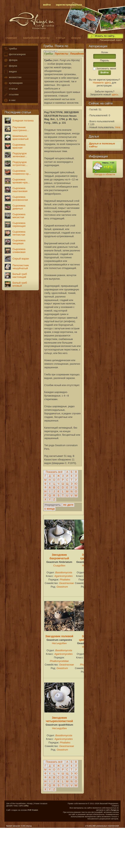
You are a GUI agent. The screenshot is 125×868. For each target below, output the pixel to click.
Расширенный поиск (111, 40)
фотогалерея (14, 54)
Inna (118, 127)
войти (47, 5)
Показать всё (54, 472)
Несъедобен (59, 643)
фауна (10, 66)
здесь (115, 94)
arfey (26, 806)
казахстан (12, 77)
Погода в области (104, 174)
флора (10, 60)
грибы (10, 49)
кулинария (13, 83)
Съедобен (59, 566)
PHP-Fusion (33, 810)
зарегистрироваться (69, 5)
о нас (10, 100)
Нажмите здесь (102, 83)
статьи (11, 89)
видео (10, 72)
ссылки (11, 95)
